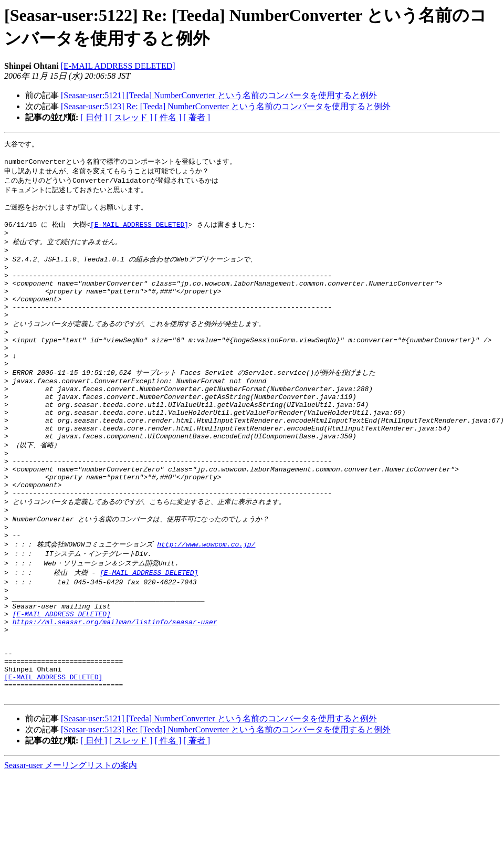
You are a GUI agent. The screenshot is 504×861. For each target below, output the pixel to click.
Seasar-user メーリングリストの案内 (71, 851)
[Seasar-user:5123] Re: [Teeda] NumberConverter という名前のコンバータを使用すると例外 (226, 106)
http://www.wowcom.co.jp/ (206, 605)
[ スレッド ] (131, 117)
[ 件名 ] (168, 117)
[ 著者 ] (197, 117)
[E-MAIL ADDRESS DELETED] (118, 66)
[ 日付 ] (94, 117)
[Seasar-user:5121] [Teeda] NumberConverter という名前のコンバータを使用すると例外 (219, 95)
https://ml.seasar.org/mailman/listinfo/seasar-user (115, 693)
